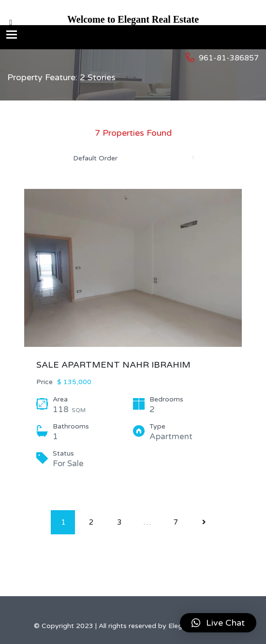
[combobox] (133, 158)
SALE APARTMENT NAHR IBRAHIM (113, 365)
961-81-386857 (229, 58)
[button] (218, 623)
